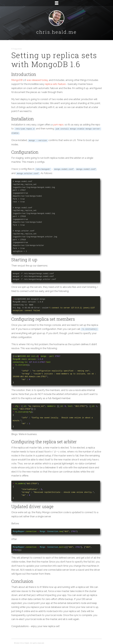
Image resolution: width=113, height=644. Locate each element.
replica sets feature (55, 84)
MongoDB (17, 80)
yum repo (58, 125)
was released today (37, 80)
